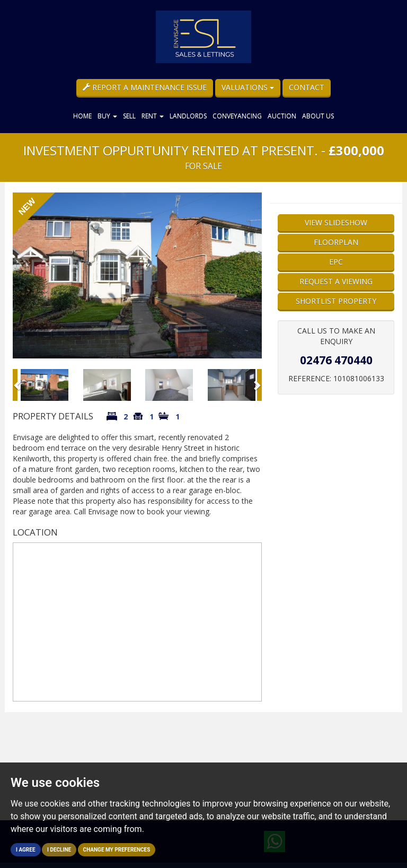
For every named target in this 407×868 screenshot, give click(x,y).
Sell (129, 116)
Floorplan (336, 242)
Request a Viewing (336, 281)
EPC (336, 262)
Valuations (248, 87)
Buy (107, 116)
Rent (153, 116)
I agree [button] (26, 850)
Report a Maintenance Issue (145, 87)
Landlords (188, 116)
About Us (318, 116)
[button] (15, 385)
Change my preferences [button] (117, 850)
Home (82, 116)
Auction (282, 116)
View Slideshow (336, 222)
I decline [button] (59, 850)
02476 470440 (336, 360)
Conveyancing (237, 116)
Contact (307, 87)
